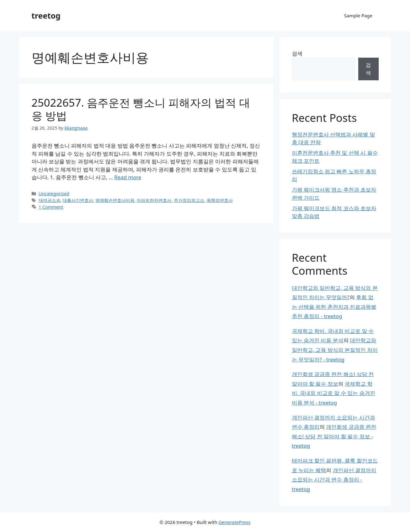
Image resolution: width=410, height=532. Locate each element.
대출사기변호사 (78, 200)
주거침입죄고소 (189, 200)
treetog (46, 16)
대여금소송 (50, 200)
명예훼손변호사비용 (115, 200)
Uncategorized (54, 194)
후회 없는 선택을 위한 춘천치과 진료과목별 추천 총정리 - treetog (334, 307)
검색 (297, 53)
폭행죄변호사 (220, 200)
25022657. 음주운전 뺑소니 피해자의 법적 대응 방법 (141, 109)
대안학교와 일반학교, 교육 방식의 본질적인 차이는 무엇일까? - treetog (335, 350)
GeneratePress (234, 522)
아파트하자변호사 (154, 200)
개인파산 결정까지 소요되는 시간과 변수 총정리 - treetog (334, 480)
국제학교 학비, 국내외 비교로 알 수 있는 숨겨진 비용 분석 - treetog (334, 393)
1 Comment (51, 207)
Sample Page (358, 16)
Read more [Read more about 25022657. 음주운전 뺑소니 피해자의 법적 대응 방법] (128, 177)
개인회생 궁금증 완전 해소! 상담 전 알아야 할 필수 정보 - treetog (334, 436)
